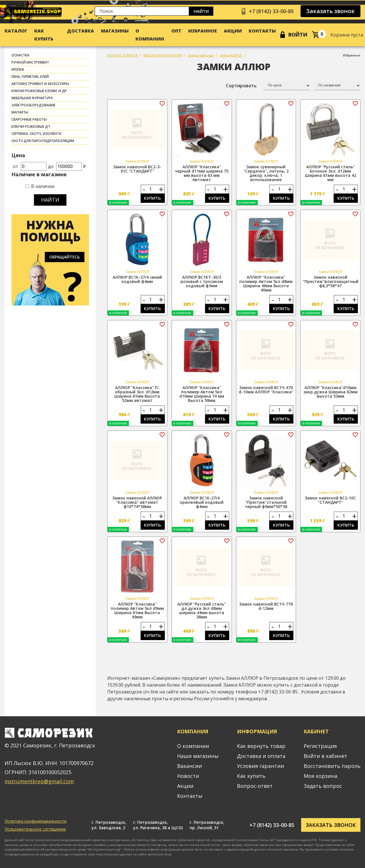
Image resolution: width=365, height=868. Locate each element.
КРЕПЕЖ (18, 69)
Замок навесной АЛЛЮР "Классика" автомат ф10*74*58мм (137, 502)
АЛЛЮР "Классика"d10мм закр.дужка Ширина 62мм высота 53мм (330, 392)
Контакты (262, 31)
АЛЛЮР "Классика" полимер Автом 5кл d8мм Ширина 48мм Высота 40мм (266, 284)
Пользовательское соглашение (35, 829)
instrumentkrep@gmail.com (39, 781)
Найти (201, 11)
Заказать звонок (330, 11)
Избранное (203, 31)
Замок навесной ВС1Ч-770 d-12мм (266, 606)
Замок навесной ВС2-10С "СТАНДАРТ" (330, 500)
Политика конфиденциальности (36, 821)
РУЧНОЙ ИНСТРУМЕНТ (30, 62)
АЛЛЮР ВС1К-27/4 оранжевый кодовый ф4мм (202, 502)
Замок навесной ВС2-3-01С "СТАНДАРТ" (137, 169)
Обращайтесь (65, 257)
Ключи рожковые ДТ (31, 127)
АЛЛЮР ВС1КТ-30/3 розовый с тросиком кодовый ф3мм (202, 281)
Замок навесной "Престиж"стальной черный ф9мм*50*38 (266, 502)
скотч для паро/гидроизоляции (43, 141)
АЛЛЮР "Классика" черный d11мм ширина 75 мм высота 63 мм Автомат (202, 173)
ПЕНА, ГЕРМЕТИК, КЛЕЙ (30, 77)
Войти (298, 35)
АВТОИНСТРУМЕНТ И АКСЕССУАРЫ (40, 84)
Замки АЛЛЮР (231, 55)
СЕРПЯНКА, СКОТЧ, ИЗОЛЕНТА (36, 134)
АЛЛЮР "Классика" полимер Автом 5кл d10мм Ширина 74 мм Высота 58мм (202, 394)
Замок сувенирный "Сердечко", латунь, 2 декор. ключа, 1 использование (266, 173)
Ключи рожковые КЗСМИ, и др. (39, 91)
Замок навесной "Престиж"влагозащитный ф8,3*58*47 (331, 281)
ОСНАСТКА (20, 55)
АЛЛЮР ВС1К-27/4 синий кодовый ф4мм (137, 279)
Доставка (81, 31)
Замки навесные (201, 55)
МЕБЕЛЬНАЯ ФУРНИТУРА (32, 98)
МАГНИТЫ (20, 112)
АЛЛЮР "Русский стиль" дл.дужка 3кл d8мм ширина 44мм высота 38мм (202, 610)
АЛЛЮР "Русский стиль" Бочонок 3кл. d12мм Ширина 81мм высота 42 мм (330, 173)
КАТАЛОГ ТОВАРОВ (122, 55)
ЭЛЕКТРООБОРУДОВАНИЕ (33, 105)
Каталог (16, 31)
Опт (176, 31)
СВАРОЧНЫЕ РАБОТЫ (29, 119)
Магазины (115, 31)
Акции (233, 31)
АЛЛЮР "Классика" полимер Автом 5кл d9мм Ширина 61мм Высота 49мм (137, 610)
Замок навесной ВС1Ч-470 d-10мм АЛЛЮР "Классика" (266, 390)
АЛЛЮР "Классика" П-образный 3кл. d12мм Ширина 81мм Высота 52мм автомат (137, 394)
